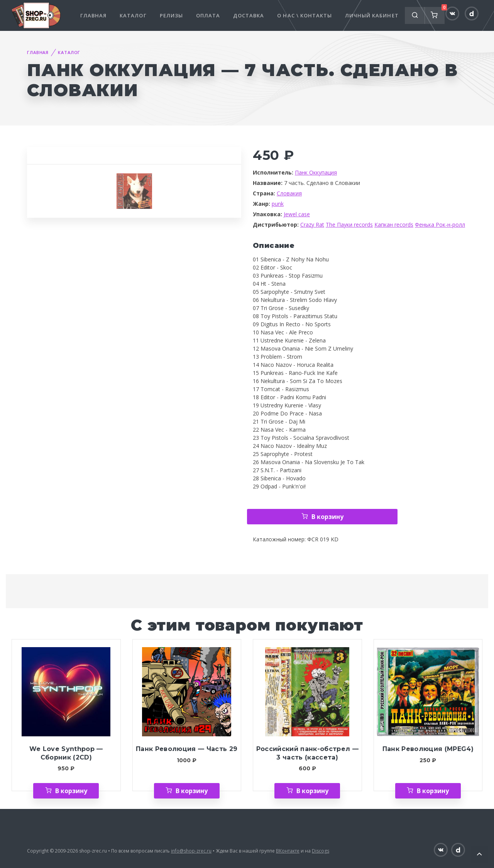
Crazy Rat (312, 225)
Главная (93, 15)
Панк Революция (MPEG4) (428, 749)
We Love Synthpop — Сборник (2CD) (66, 753)
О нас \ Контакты (305, 15)
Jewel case (297, 214)
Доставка (249, 15)
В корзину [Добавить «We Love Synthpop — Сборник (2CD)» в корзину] (71, 791)
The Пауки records (349, 225)
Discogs (321, 851)
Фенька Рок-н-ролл (440, 225)
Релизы (171, 15)
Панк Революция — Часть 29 (187, 749)
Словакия (289, 193)
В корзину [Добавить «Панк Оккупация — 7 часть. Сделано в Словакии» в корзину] (327, 517)
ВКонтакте (288, 851)
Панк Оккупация (316, 172)
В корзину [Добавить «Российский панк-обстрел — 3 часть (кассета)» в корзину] (312, 791)
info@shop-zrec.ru (191, 851)
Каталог (133, 15)
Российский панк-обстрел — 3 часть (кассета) (307, 753)
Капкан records (394, 225)
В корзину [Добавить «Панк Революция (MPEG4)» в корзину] (433, 791)
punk (278, 204)
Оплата (208, 15)
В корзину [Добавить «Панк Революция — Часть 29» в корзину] (192, 791)
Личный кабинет (372, 15)
